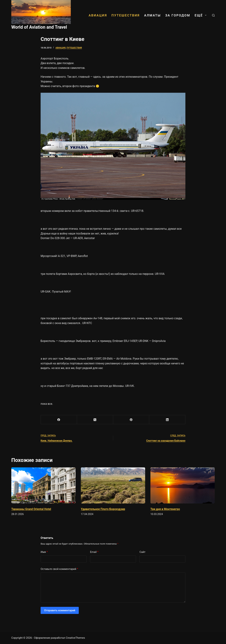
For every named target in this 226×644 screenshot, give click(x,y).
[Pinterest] (131, 420)
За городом (178, 15)
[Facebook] (59, 420)
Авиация (98, 15)
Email (94, 552)
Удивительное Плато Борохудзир (103, 509)
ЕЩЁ (201, 15)
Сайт (142, 552)
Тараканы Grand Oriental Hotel (31, 509)
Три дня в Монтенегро (165, 509)
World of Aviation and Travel (39, 27)
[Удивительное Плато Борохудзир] (113, 486)
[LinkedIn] (167, 420)
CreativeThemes (75, 638)
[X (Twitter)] (95, 420)
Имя (44, 552)
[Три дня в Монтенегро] (183, 486)
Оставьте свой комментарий (59, 569)
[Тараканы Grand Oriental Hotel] (43, 486)
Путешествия (126, 15)
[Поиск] (213, 15)
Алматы (152, 15)
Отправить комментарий (60, 610)
